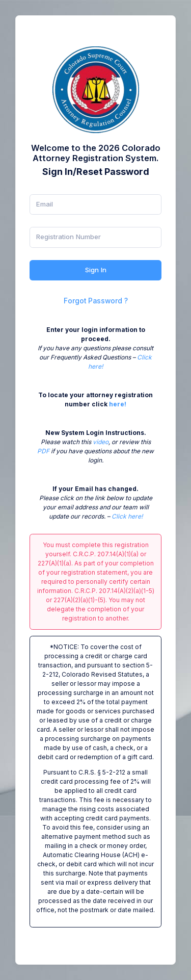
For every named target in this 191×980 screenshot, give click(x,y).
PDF (43, 451)
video (101, 442)
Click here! (127, 516)
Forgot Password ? (96, 301)
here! (118, 404)
